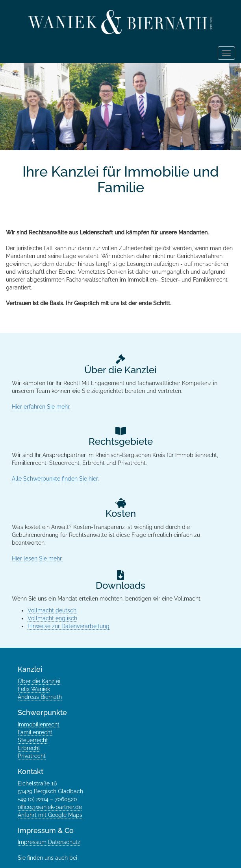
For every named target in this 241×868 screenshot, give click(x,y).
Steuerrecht (33, 740)
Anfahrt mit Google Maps (50, 815)
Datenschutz (64, 842)
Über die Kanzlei (39, 681)
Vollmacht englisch (52, 618)
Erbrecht (29, 748)
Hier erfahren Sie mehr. (41, 407)
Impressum (32, 842)
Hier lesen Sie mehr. (37, 558)
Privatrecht (32, 756)
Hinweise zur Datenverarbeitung (69, 626)
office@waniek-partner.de (50, 807)
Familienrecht (35, 732)
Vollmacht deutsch (52, 610)
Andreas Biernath (40, 697)
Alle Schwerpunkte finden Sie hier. (55, 479)
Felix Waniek (34, 689)
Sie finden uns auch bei (48, 858)
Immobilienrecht (39, 724)
